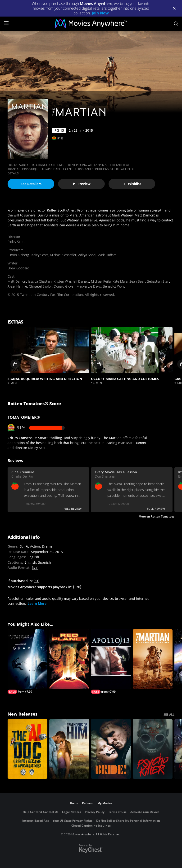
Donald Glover (64, 286)
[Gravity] (27, 662)
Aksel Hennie (17, 286)
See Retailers (31, 184)
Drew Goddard (18, 268)
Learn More (37, 603)
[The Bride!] (111, 749)
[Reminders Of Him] (69, 749)
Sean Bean (137, 281)
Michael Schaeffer (63, 255)
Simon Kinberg (18, 255)
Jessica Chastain (40, 281)
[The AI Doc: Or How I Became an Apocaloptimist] (27, 749)
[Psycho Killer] (153, 749)
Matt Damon (17, 281)
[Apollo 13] (111, 662)
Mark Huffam (107, 255)
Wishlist (132, 184)
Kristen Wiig (62, 281)
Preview (82, 184)
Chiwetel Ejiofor (40, 286)
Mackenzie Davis (89, 286)
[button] (48, 350)
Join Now (100, 13)
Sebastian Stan (158, 281)
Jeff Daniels (81, 281)
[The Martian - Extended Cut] (153, 659)
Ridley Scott (16, 242)
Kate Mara (120, 281)
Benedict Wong (114, 286)
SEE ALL (169, 715)
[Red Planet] (69, 659)
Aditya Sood (87, 255)
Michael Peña (101, 281)
